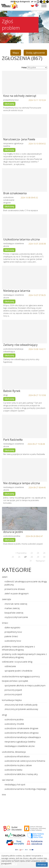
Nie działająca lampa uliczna (22, 483)
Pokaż (24, 67)
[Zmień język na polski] (33, 5)
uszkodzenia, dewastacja (14, 752)
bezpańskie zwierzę (14, 613)
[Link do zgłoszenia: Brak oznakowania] (24, 180)
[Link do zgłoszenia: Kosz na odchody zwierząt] (24, 83)
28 (32, 557)
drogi (4, 715)
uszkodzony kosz (13, 641)
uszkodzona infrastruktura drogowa (21, 733)
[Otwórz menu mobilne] (44, 5)
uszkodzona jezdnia (14, 719)
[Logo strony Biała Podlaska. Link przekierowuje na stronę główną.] (9, 5)
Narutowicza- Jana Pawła (19, 139)
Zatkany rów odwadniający (20, 345)
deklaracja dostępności (20, 2)
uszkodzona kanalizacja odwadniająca (23, 737)
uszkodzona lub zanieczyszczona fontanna (25, 761)
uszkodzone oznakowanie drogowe (21, 728)
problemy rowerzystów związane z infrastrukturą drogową (18, 648)
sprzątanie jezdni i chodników (18, 671)
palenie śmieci (11, 636)
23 (38, 553)
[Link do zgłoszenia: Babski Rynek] (24, 378)
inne (4, 795)
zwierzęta (6, 599)
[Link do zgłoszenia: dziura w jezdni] (24, 519)
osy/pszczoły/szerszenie (16, 617)
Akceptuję (42, 864)
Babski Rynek (12, 391)
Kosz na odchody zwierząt (20, 96)
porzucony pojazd (13, 690)
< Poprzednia (21, 553)
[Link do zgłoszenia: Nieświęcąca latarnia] (24, 277)
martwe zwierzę (12, 608)
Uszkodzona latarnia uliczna (21, 239)
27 (25, 557)
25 (13, 557)
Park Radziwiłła (13, 440)
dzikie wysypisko (12, 627)
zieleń (5, 577)
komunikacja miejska (12, 700)
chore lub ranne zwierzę (16, 604)
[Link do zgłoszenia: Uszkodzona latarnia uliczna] (24, 226)
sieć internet (8, 780)
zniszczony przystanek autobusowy (21, 709)
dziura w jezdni (13, 532)
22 (32, 553)
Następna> (41, 561)
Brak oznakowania (15, 193)
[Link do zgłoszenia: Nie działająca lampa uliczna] (24, 470)
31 (31, 561)
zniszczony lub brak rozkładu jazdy (21, 705)
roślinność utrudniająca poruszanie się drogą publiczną (26, 583)
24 (44, 553)
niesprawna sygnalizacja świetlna (20, 742)
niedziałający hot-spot (15, 784)
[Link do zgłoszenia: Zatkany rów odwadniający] (24, 332)
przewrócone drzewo (15, 589)
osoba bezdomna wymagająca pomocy (21, 676)
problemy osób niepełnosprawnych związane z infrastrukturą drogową (24, 656)
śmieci (5, 623)
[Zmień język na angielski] (37, 5)
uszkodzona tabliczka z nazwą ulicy (21, 774)
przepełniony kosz (13, 632)
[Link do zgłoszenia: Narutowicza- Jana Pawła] (24, 126)
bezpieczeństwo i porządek (15, 681)
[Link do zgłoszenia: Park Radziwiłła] (24, 426)
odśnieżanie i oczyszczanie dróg (17, 662)
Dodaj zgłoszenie (35, 53)
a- (35, 2)
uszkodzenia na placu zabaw (18, 765)
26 (19, 557)
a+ (32, 2)
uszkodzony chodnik (14, 724)
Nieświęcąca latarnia (17, 291)
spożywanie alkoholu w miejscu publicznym (25, 685)
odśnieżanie (10, 666)
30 (44, 557)
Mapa (16, 53)
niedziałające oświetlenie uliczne (20, 746)
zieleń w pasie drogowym (17, 593)
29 (38, 557)
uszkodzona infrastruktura (17, 756)
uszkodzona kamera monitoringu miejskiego (25, 789)
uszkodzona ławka (13, 770)
